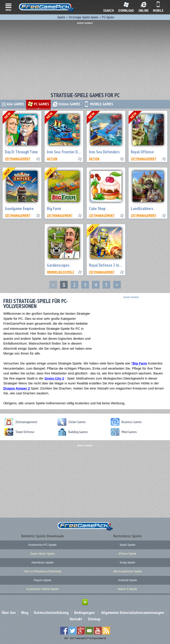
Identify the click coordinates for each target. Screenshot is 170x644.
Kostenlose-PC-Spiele (42, 545)
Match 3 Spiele (127, 589)
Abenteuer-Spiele (42, 562)
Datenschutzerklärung (51, 612)
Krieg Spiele (127, 562)
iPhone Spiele (127, 554)
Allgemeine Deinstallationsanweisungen (133, 612)
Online (66, 104)
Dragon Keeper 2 (17, 388)
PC (38, 104)
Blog (25, 612)
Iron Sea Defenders (104, 152)
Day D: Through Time (21, 152)
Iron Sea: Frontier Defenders (70, 152)
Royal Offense (142, 152)
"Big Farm (139, 363)
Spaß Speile (128, 545)
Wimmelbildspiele (61, 272)
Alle (13, 104)
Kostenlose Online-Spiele (42, 589)
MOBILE (98, 104)
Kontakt (76, 619)
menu (8, 7)
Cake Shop (97, 208)
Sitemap (94, 619)
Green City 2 (54, 378)
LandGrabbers (142, 208)
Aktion (52, 159)
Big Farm (54, 208)
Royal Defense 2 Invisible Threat (115, 265)
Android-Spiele (127, 580)
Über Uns (9, 612)
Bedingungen (84, 612)
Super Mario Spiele (43, 554)
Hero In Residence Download (42, 571)
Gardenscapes (58, 265)
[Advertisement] (85, 55)
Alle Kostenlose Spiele (127, 571)
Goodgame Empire (19, 208)
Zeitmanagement (18, 159)
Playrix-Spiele (42, 580)
